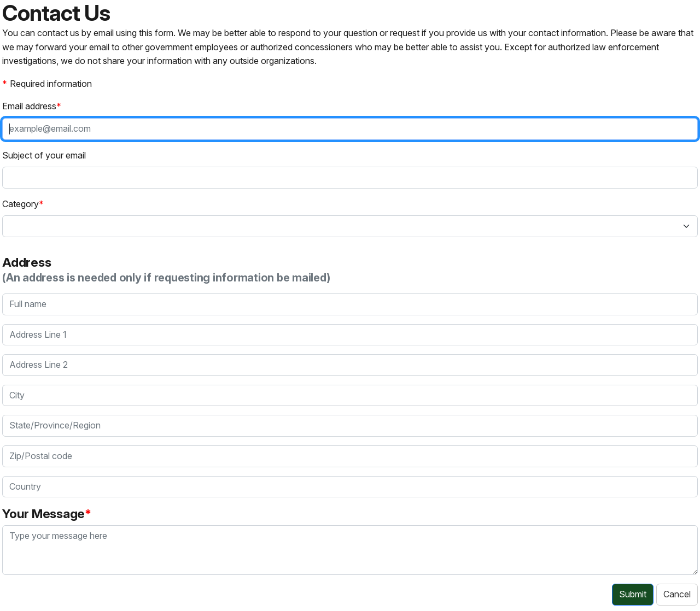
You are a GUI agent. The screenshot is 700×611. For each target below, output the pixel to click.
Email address (29, 106)
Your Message (43, 513)
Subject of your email (44, 155)
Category (21, 204)
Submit (633, 594)
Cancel (677, 594)
